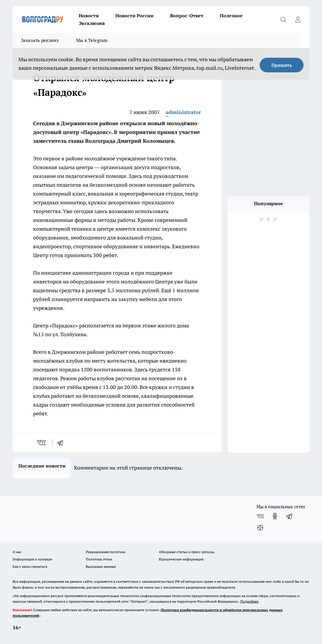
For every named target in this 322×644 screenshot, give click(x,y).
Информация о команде (32, 559)
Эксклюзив (92, 23)
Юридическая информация (181, 559)
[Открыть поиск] (283, 19)
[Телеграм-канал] (290, 516)
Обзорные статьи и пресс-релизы (187, 552)
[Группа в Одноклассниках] (275, 516)
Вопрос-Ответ (187, 16)
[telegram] (62, 443)
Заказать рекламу (40, 40)
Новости (89, 16)
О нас (17, 552)
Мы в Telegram (92, 40)
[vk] (42, 443)
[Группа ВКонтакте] (260, 516)
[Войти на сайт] (298, 19)
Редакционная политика (106, 552)
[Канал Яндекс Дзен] (260, 528)
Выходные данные (101, 566)
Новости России (135, 16)
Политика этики (99, 559)
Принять (282, 65)
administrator (183, 112)
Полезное (231, 16)
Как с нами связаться (30, 566)
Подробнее (249, 601)
